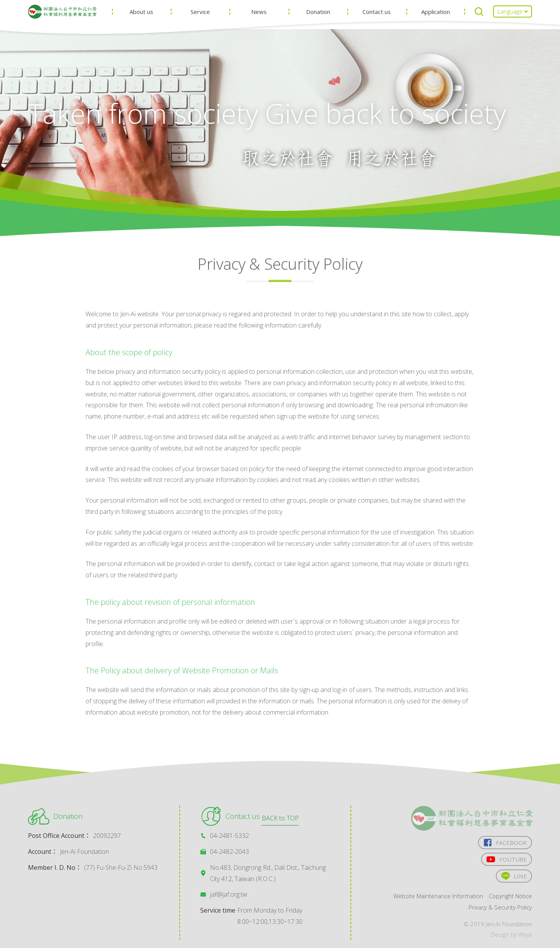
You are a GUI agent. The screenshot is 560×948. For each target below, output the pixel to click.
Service (213, 19)
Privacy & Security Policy (499, 910)
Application (437, 19)
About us (157, 19)
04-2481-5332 (229, 836)
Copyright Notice (509, 899)
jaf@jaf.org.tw (229, 894)
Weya (525, 937)
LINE (513, 878)
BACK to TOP (280, 780)
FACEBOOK (504, 843)
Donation (325, 19)
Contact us (381, 19)
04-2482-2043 (229, 852)
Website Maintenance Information (432, 899)
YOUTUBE (506, 861)
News (269, 19)
